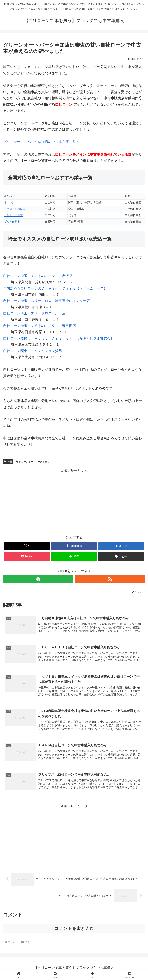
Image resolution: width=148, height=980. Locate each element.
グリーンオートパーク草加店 (33, 462)
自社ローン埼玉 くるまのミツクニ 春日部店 (40, 326)
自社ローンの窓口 (15, 209)
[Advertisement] (74, 501)
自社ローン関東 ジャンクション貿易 (33, 351)
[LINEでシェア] (74, 557)
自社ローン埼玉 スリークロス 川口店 (34, 313)
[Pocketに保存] (27, 557)
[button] (121, 557)
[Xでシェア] (27, 546)
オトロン (9, 202)
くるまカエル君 (13, 215)
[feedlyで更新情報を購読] (38, 579)
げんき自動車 (12, 222)
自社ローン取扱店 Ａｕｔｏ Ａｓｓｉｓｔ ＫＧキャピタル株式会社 (59, 338)
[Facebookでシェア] (74, 546)
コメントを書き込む (74, 930)
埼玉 (8, 462)
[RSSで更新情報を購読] (110, 579)
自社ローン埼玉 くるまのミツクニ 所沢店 (38, 276)
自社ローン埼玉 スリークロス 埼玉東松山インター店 (46, 301)
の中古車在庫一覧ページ (45, 142)
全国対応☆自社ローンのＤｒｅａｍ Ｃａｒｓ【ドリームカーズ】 (55, 288)
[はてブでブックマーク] (121, 546)
